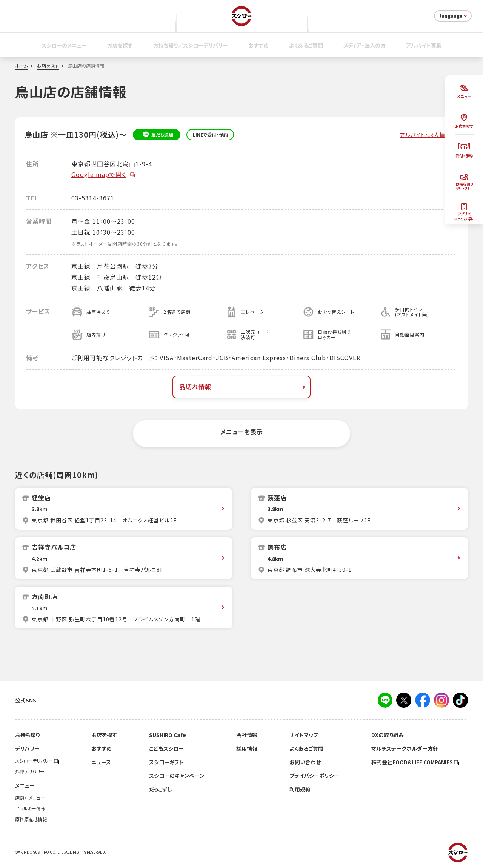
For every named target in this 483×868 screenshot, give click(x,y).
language (454, 16)
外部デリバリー (30, 771)
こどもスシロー (166, 748)
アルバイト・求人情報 (425, 135)
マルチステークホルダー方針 (405, 748)
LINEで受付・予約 (210, 135)
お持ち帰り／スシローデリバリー (191, 45)
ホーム (22, 66)
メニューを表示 (242, 432)
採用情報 (247, 748)
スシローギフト (166, 762)
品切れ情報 (243, 387)
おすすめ (258, 45)
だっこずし (160, 789)
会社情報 (247, 735)
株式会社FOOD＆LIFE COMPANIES (415, 762)
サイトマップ (304, 735)
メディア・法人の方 (365, 45)
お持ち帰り (27, 735)
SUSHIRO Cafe (168, 735)
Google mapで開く (103, 174)
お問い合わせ (305, 762)
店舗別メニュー (30, 798)
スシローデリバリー (37, 761)
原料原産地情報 (31, 819)
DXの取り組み (388, 735)
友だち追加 (157, 135)
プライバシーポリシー (314, 776)
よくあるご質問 (306, 45)
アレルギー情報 (30, 808)
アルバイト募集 (424, 45)
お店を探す (120, 45)
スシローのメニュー (64, 45)
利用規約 (300, 789)
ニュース (101, 762)
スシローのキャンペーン (177, 776)
